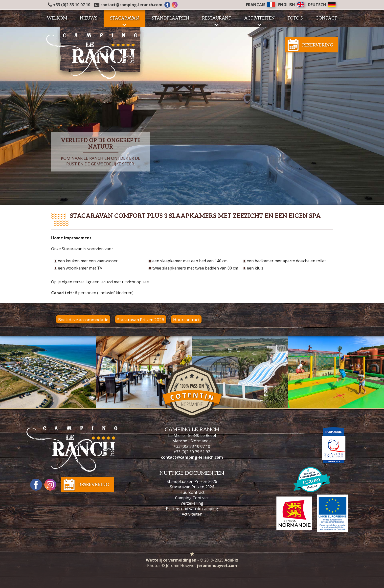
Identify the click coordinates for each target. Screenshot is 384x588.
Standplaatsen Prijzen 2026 (192, 481)
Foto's (295, 18)
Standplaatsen (170, 18)
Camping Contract (192, 498)
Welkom (57, 18)
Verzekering (192, 503)
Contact (326, 18)
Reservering (318, 45)
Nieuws (89, 18)
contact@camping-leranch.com (131, 5)
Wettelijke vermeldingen (171, 560)
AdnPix (231, 560)
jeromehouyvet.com (217, 565)
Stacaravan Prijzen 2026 (141, 320)
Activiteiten (192, 514)
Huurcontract (186, 320)
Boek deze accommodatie (83, 320)
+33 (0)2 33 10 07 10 (69, 5)
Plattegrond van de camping (192, 509)
